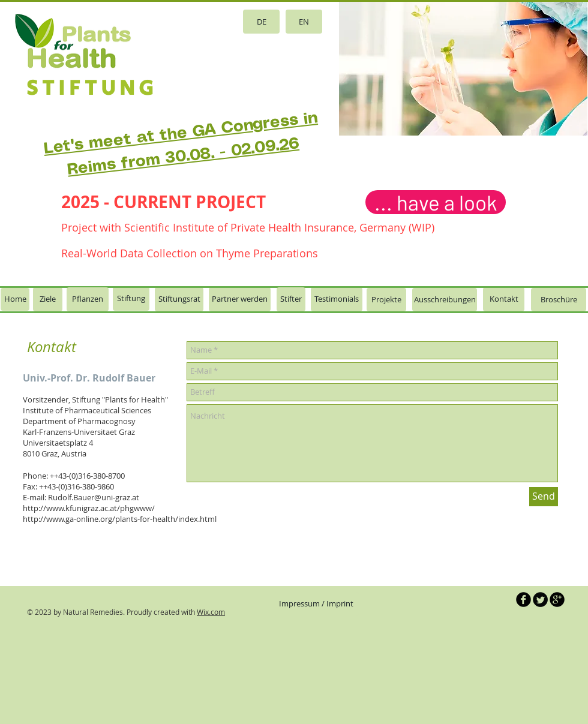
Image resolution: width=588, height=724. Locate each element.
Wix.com (211, 612)
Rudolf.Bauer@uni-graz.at (94, 497)
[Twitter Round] (540, 600)
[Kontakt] (504, 299)
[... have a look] (436, 202)
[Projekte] (386, 300)
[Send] (544, 497)
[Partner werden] (240, 299)
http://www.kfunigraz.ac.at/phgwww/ (89, 508)
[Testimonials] (337, 299)
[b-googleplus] (557, 600)
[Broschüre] (559, 300)
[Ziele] (48, 299)
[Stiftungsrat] (179, 299)
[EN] (304, 22)
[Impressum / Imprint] (316, 604)
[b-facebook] (523, 600)
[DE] (261, 22)
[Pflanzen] (88, 299)
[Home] (15, 299)
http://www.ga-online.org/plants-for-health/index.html (120, 519)
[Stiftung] (131, 299)
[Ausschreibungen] (445, 300)
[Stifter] (291, 299)
